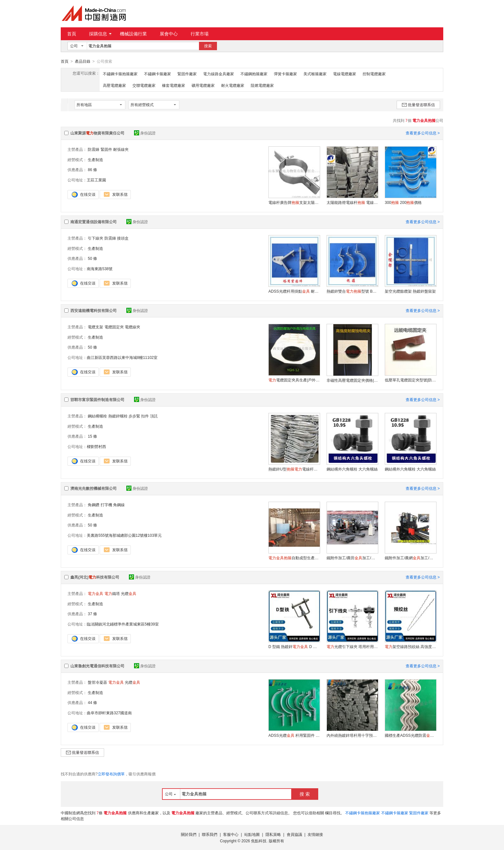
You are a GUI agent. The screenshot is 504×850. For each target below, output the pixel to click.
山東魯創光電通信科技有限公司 (97, 666)
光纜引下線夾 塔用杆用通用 (352, 646)
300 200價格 (403, 202)
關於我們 (189, 834)
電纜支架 (95, 327)
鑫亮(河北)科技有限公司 (95, 577)
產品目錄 (83, 61)
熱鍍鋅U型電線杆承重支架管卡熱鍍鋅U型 (294, 469)
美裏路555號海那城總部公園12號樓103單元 (124, 535)
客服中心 (231, 834)
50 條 (92, 258)
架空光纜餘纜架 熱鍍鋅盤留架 (410, 291)
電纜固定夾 (114, 327)
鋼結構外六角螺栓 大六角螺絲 (352, 469)
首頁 (72, 34)
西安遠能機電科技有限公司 (94, 310)
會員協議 (294, 834)
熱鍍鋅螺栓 (118, 416)
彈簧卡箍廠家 (285, 74)
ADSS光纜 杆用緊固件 (294, 735)
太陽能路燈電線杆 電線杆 (352, 202)
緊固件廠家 (187, 74)
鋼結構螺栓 (97, 416)
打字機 (106, 505)
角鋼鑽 (94, 505)
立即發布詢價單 (111, 774)
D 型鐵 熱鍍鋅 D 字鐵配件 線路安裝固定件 (294, 646)
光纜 (129, 593)
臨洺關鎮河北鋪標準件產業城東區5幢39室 (123, 624)
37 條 (92, 614)
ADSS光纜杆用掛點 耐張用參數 (294, 291)
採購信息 (100, 34)
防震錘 (94, 149)
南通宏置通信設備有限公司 (94, 222)
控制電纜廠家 (374, 74)
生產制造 (95, 160)
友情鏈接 (315, 834)
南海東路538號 (100, 269)
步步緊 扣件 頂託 (143, 416)
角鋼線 (119, 505)
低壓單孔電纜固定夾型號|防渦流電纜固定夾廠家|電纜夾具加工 (410, 380)
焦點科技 (259, 841)
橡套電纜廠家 (174, 85)
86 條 (92, 169)
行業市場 (200, 34)
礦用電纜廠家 (203, 85)
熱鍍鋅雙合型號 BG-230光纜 (352, 291)
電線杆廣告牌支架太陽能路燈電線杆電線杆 (294, 202)
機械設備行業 (133, 34)
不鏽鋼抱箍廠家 (254, 74)
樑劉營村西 (96, 446)
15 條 (92, 436)
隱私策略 (273, 834)
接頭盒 (123, 238)
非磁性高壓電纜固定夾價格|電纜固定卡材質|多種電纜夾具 (352, 380)
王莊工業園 (96, 180)
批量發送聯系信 (418, 105)
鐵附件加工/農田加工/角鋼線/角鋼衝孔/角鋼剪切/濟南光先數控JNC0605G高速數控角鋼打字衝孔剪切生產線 (352, 558)
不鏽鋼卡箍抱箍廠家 (120, 74)
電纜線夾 (132, 327)
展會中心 (169, 34)
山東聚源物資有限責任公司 (97, 133)
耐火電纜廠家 (233, 85)
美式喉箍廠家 (315, 74)
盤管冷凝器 (97, 682)
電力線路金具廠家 (219, 74)
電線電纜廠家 (345, 74)
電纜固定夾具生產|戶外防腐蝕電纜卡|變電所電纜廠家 (294, 380)
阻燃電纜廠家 (262, 85)
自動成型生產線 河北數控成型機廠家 (294, 558)
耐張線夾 (121, 149)
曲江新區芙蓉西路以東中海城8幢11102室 (122, 357)
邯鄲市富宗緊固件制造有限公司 (97, 399)
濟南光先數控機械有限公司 (94, 488)
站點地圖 (252, 834)
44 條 (92, 702)
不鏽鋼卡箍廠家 (157, 74)
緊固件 (106, 149)
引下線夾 (95, 238)
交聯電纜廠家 (144, 85)
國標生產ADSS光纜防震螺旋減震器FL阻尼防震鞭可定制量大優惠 (410, 735)
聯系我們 (210, 834)
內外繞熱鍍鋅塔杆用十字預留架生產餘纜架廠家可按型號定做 (352, 735)
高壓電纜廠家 (114, 85)
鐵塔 (112, 593)
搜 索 (305, 794)
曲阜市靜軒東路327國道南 (109, 713)
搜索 (208, 46)
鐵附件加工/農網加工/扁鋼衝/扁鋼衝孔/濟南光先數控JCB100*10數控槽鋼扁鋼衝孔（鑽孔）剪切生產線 (410, 558)
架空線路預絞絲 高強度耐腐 (410, 646)
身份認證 (145, 133)
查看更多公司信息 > (423, 133)
